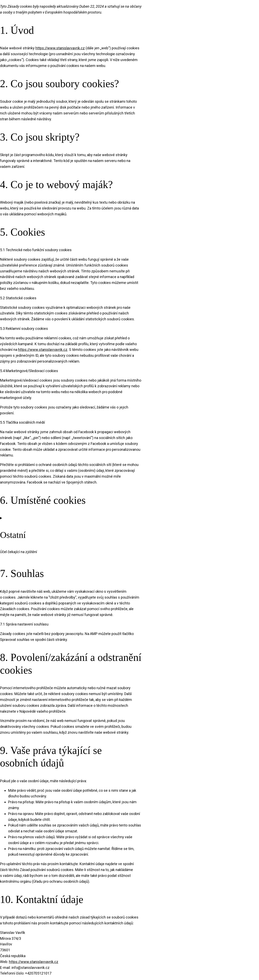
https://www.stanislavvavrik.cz (60, 48)
